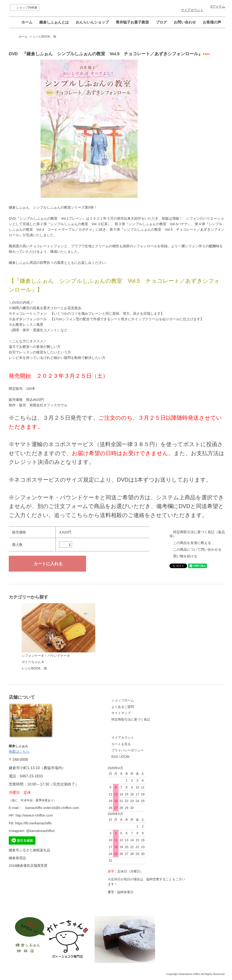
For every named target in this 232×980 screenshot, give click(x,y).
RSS (115, 757)
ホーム (27, 22)
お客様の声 (212, 22)
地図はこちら (19, 752)
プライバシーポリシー (128, 750)
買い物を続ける (185, 556)
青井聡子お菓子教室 (132, 22)
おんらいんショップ (92, 22)
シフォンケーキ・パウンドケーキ (58, 630)
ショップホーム (123, 700)
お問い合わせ (185, 22)
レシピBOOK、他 (45, 37)
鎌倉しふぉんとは (54, 22)
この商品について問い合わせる (197, 549)
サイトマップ (121, 713)
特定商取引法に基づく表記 (131, 719)
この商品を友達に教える (192, 543)
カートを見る (121, 744)
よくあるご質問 (123, 707)
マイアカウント (192, 10)
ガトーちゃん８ (33, 662)
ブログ (161, 22)
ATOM (125, 757)
